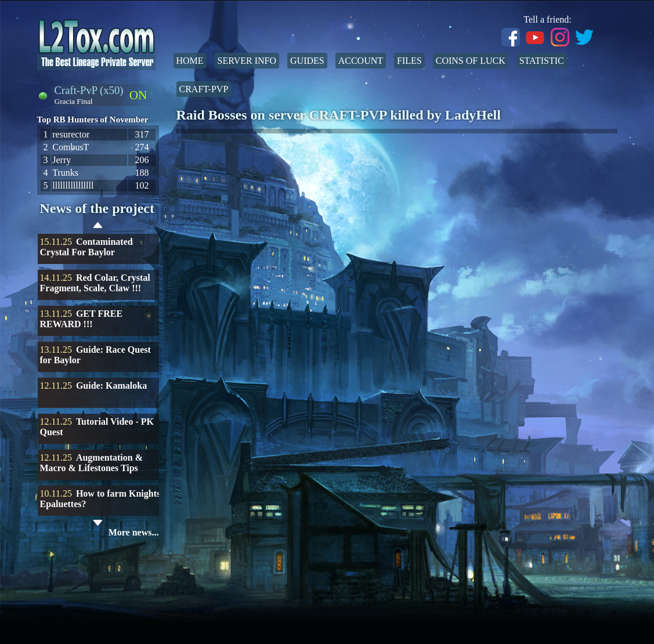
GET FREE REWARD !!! (82, 319)
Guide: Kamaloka (111, 386)
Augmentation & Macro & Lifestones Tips (92, 463)
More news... (134, 532)
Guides (307, 61)
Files (409, 61)
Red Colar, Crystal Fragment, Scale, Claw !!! (95, 283)
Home (190, 61)
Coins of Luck (471, 61)
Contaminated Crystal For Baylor (86, 247)
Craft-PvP (204, 89)
